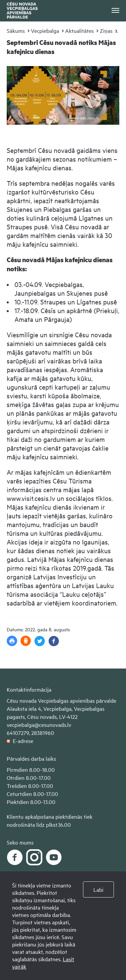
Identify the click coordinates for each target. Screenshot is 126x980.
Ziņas (106, 31)
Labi (98, 889)
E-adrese (20, 741)
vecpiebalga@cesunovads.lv (39, 725)
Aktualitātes (79, 31)
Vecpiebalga (45, 31)
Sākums (16, 31)
